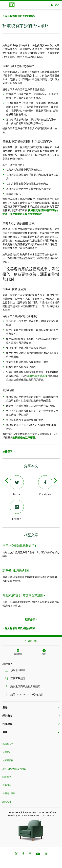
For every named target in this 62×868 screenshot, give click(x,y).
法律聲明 (7, 450)
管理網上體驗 (9, 792)
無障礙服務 (8, 759)
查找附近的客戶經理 (24, 436)
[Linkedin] (17, 509)
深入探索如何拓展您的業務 (20, 14)
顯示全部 (31, 618)
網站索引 (7, 800)
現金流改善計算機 (37, 374)
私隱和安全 (8, 742)
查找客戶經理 (16, 677)
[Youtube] (38, 853)
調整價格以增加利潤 (16, 569)
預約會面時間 (16, 669)
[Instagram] (30, 853)
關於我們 (7, 775)
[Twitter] (17, 484)
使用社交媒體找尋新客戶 (18, 544)
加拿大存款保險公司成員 (14, 767)
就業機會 (7, 784)
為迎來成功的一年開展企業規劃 (23, 594)
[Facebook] (45, 484)
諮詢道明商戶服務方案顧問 (23, 685)
